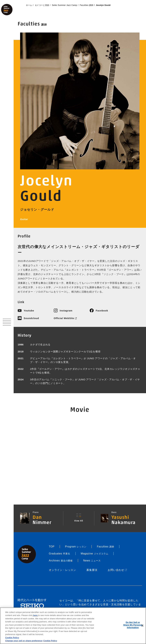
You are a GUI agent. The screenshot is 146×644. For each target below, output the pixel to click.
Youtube (29, 311)
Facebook (102, 311)
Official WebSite (65, 318)
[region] (73, 626)
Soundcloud (31, 318)
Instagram (66, 311)
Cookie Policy (12, 638)
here (35, 615)
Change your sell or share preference (24, 641)
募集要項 (92, 570)
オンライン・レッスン (62, 570)
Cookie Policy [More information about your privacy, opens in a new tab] (50, 641)
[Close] (142, 626)
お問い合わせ (118, 570)
